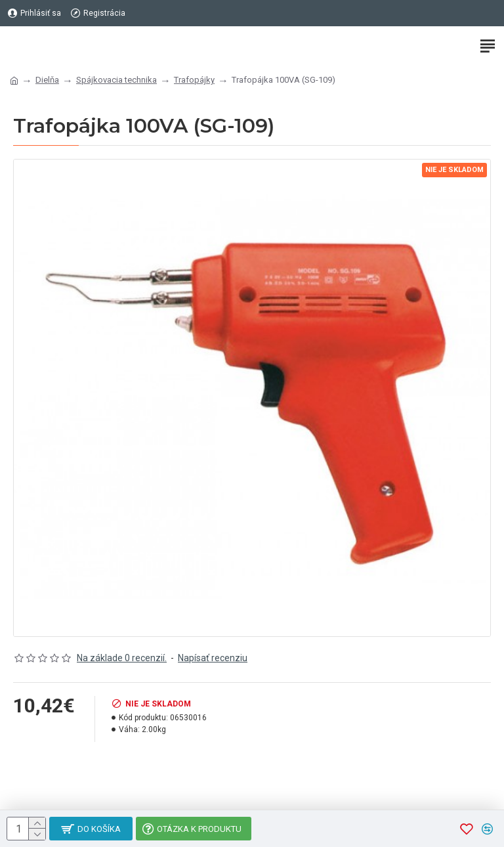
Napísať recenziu (213, 658)
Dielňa (47, 80)
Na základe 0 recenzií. (122, 658)
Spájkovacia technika (116, 80)
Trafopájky (194, 80)
